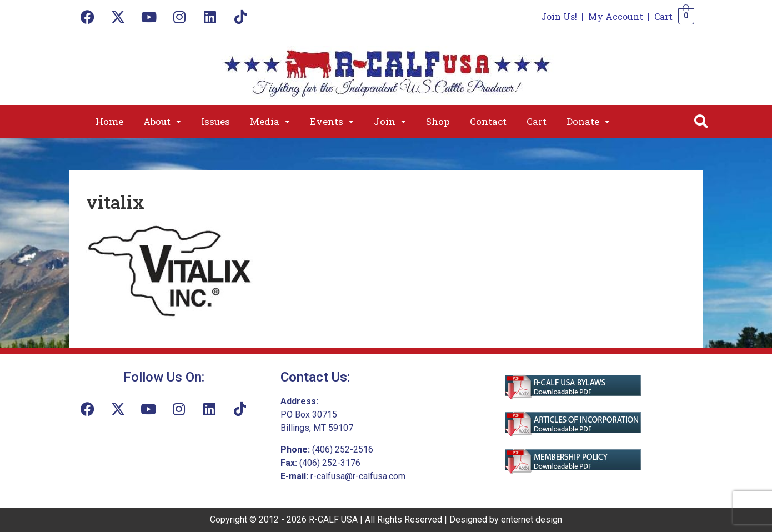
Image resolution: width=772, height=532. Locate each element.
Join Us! (559, 16)
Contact (488, 121)
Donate (588, 121)
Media (270, 121)
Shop (438, 121)
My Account (616, 16)
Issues (215, 121)
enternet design (532, 520)
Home (109, 121)
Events (332, 121)
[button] (162, 121)
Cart (663, 16)
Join (390, 121)
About (162, 121)
